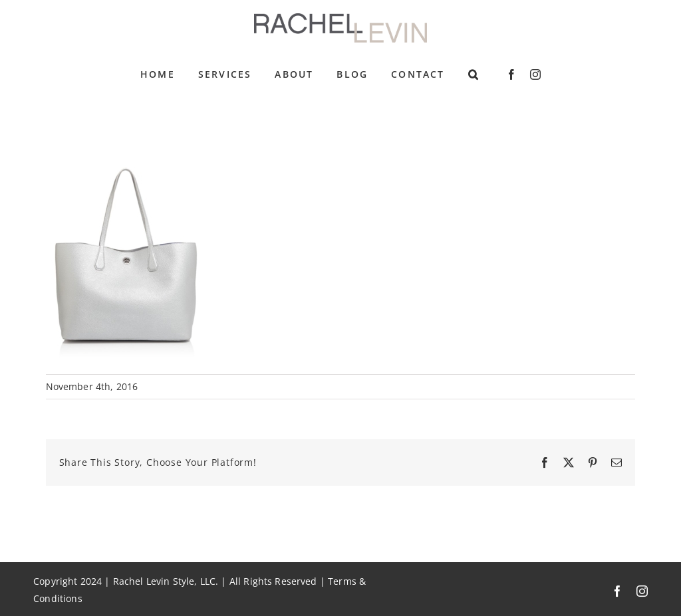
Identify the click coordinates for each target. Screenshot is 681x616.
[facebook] (511, 74)
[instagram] (535, 74)
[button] (474, 74)
